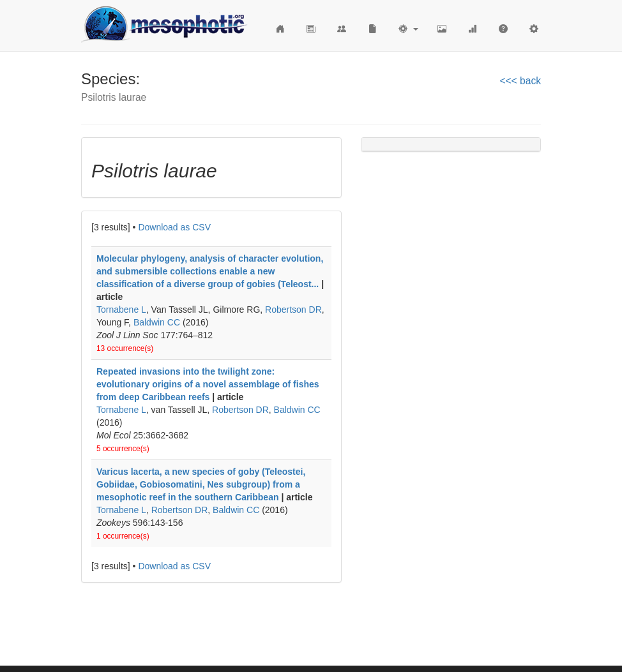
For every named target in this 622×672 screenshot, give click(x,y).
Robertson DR (293, 310)
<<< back (520, 81)
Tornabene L (121, 310)
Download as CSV (174, 227)
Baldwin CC (157, 322)
